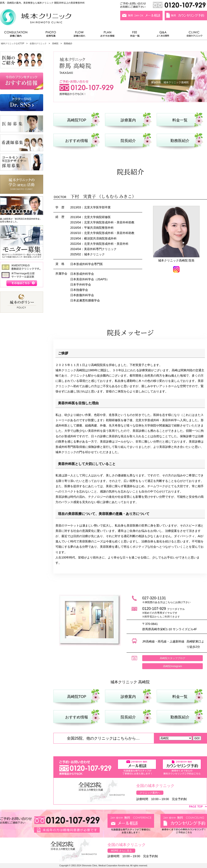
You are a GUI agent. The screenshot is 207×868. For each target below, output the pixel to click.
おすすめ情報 (108, 35)
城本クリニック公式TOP (12, 43)
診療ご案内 (18, 35)
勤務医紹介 (180, 141)
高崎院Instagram (172, 666)
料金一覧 (135, 35)
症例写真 (51, 35)
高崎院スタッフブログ (172, 658)
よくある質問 (164, 35)
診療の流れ (80, 35)
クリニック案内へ (150, 793)
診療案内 (128, 120)
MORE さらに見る (121, 851)
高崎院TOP (77, 120)
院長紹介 (128, 141)
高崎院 (55, 43)
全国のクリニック (193, 35)
